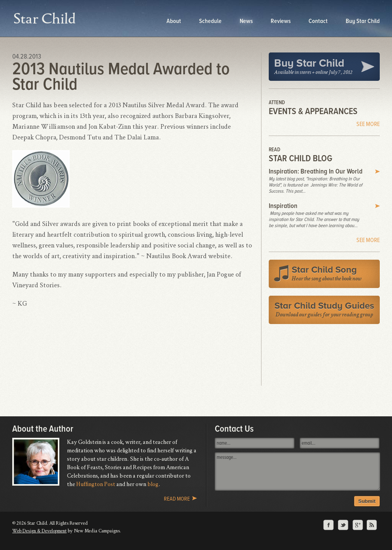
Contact (319, 21)
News (247, 21)
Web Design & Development (39, 531)
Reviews (281, 21)
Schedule (211, 21)
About (174, 21)
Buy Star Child (363, 21)
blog (153, 484)
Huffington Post (96, 484)
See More (368, 124)
